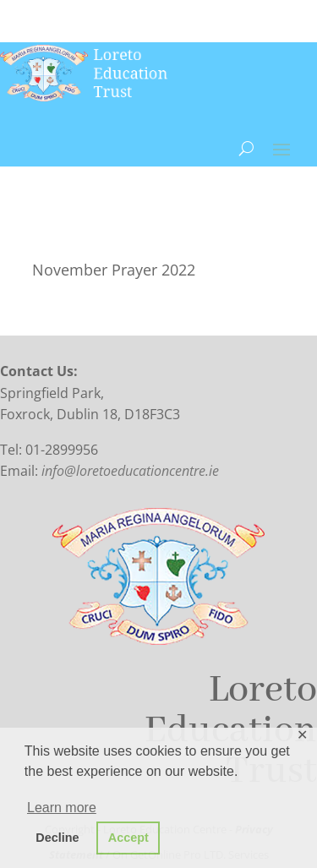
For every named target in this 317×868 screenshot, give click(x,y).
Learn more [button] (62, 808)
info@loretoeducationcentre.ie (130, 471)
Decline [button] (57, 838)
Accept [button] (128, 838)
